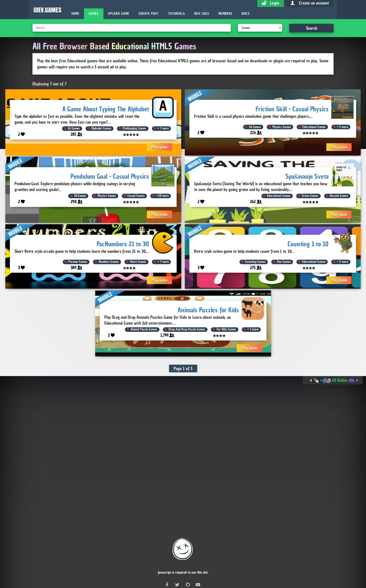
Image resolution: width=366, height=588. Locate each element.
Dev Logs (202, 14)
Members (225, 14)
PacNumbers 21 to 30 (123, 244)
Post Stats (184, 567)
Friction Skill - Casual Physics (292, 109)
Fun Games (284, 262)
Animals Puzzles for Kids (208, 310)
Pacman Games (78, 262)
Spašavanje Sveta (307, 176)
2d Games (74, 128)
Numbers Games (109, 262)
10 (162, 196)
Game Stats (148, 567)
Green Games (310, 196)
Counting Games (255, 262)
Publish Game (168, 547)
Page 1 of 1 (183, 368)
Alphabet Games (101, 128)
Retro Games (138, 262)
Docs (246, 14)
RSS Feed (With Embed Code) (194, 554)
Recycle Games (339, 196)
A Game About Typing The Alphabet (106, 109)
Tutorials (176, 14)
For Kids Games (226, 329)
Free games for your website (183, 540)
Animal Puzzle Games (144, 329)
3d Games (255, 127)
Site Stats (258, 567)
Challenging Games (134, 128)
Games (94, 14)
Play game (160, 147)
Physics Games (282, 127)
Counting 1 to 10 (308, 244)
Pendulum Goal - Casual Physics (110, 176)
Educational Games (314, 127)
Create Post (149, 14)
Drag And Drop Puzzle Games (187, 329)
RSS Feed (157, 554)
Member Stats (221, 567)
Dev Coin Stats (111, 567)
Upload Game (119, 14)
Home (75, 14)
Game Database (197, 547)
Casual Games (136, 196)
